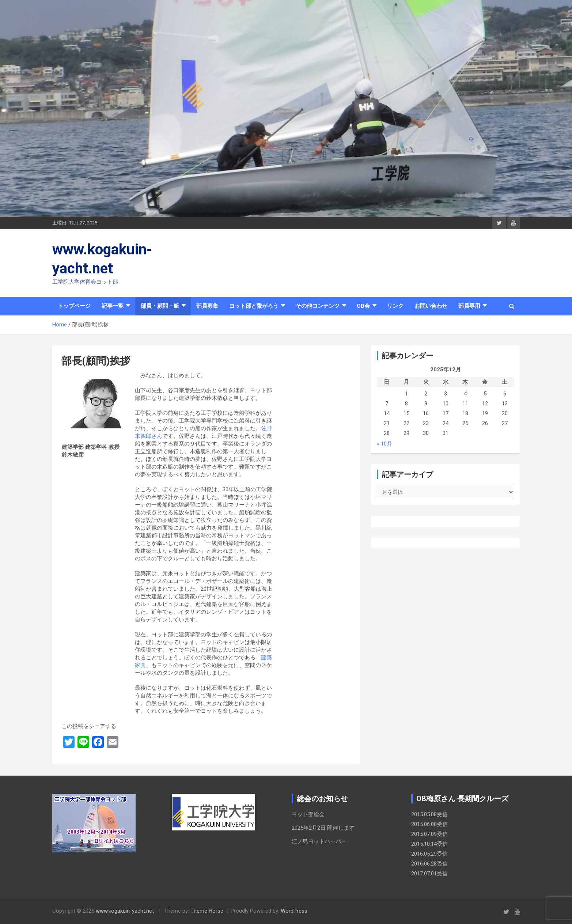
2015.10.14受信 (429, 844)
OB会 (363, 306)
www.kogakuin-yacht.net (125, 911)
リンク (395, 306)
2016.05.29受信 (429, 854)
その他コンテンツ (318, 306)
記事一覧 (113, 306)
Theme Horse (207, 911)
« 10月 (385, 444)
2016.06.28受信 (429, 864)
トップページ (74, 306)
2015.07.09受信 (429, 834)
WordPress (294, 911)
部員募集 (207, 306)
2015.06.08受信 (429, 824)
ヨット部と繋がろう (254, 306)
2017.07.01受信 (429, 874)
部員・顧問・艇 (160, 306)
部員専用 (469, 306)
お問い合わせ (431, 306)
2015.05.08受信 (429, 814)
